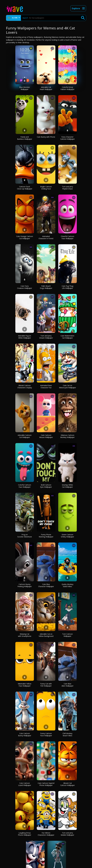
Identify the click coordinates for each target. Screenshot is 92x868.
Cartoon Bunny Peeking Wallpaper (25, 585)
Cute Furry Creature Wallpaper (25, 287)
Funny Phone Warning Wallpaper (46, 536)
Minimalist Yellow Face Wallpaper (25, 685)
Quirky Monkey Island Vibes (68, 585)
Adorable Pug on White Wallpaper (25, 337)
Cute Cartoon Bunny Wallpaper (25, 734)
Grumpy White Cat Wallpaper (67, 486)
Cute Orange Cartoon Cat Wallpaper (25, 237)
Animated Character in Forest (46, 237)
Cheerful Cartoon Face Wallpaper (68, 237)
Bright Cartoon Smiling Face (46, 188)
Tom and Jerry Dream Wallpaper (46, 337)
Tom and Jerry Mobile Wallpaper (67, 834)
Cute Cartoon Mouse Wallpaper (46, 436)
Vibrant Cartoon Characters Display (25, 387)
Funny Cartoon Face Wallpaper (46, 734)
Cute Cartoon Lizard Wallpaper (25, 784)
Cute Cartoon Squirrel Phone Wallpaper (46, 784)
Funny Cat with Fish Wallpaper (46, 685)
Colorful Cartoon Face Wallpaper (25, 486)
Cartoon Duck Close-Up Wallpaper (25, 188)
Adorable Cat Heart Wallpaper (46, 88)
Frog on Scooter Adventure (25, 536)
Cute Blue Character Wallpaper (46, 585)
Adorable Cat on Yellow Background (46, 635)
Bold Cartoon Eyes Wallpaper (46, 486)
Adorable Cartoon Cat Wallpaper (25, 436)
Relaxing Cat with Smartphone (25, 635)
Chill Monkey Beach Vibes (67, 734)
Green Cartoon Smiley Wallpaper (67, 536)
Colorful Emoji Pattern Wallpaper (67, 88)
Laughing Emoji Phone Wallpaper (25, 834)
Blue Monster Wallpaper (25, 88)
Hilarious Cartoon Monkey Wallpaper (67, 436)
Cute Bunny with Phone (46, 137)
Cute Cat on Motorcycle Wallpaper (68, 387)
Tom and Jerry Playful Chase (67, 188)
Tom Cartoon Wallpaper (67, 635)
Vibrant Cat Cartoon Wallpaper (68, 784)
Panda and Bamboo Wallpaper (25, 138)
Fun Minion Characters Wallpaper (46, 834)
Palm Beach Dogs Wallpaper (46, 287)
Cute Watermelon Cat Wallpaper (67, 337)
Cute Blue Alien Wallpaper (68, 685)
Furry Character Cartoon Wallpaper (68, 138)
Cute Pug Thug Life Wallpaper (67, 287)
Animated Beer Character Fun (46, 387)
